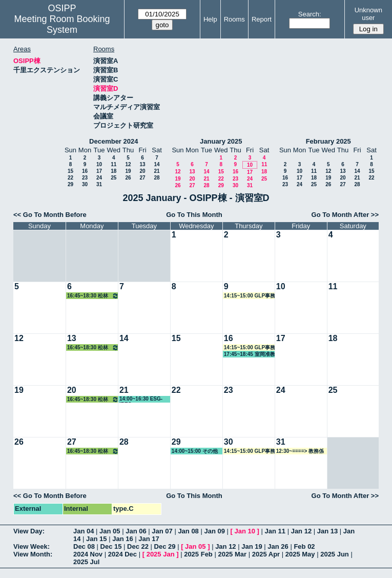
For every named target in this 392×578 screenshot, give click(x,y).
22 (70, 178)
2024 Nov (88, 554)
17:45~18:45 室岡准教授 (250, 354)
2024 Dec (122, 554)
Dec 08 (84, 546)
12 (128, 164)
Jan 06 (136, 531)
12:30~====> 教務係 (300, 451)
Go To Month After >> (345, 215)
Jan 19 (252, 546)
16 (85, 171)
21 (157, 171)
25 (114, 178)
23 (85, 178)
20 (142, 171)
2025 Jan (161, 554)
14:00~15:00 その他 (195, 451)
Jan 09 (214, 531)
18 (114, 171)
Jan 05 (110, 531)
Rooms (234, 19)
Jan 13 (327, 531)
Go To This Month (194, 215)
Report (262, 19)
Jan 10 (245, 531)
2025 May (300, 554)
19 (128, 171)
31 (99, 184)
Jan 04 (84, 531)
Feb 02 (304, 546)
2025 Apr (266, 554)
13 (142, 164)
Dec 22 (138, 546)
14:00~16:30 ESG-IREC (141, 399)
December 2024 (114, 141)
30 (85, 184)
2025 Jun (335, 554)
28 (157, 178)
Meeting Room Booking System (62, 24)
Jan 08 (188, 531)
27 (142, 178)
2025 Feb (198, 554)
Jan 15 (96, 539)
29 (70, 184)
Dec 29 (165, 546)
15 (70, 171)
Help (210, 19)
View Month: (33, 554)
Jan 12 (301, 531)
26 (128, 178)
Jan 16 (122, 539)
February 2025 (328, 141)
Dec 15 (111, 546)
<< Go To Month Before (50, 215)
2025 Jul (86, 562)
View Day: (29, 531)
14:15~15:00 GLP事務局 (250, 296)
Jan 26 (278, 546)
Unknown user (368, 14)
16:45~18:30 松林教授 (93, 296)
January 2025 (221, 141)
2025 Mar (232, 554)
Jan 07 (162, 531)
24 (99, 178)
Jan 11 (275, 531)
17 (99, 171)
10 (99, 164)
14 (157, 164)
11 (114, 164)
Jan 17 (149, 539)
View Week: (32, 546)
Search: (310, 14)
